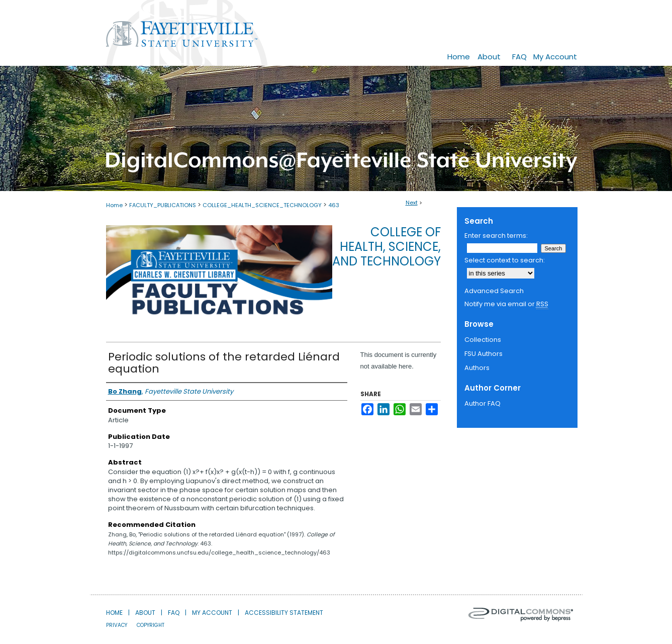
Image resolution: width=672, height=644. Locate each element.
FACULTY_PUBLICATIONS (163, 205)
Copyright (151, 625)
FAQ (174, 613)
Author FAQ (483, 403)
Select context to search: (505, 260)
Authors (477, 368)
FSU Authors (484, 354)
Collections (483, 340)
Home (114, 205)
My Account (212, 613)
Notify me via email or (506, 304)
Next (412, 203)
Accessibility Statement (284, 613)
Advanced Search (494, 291)
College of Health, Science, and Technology (387, 247)
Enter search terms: (496, 236)
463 (334, 205)
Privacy (117, 625)
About (145, 613)
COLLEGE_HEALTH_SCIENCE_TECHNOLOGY (262, 205)
